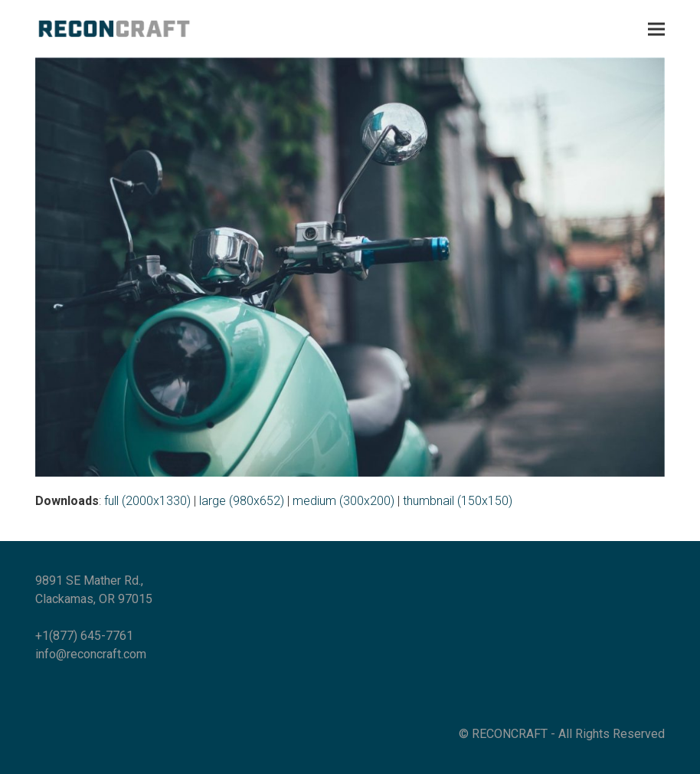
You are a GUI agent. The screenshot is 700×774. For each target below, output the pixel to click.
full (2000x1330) (147, 501)
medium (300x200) (343, 501)
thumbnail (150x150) (458, 501)
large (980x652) (242, 501)
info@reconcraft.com (91, 654)
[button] (656, 29)
